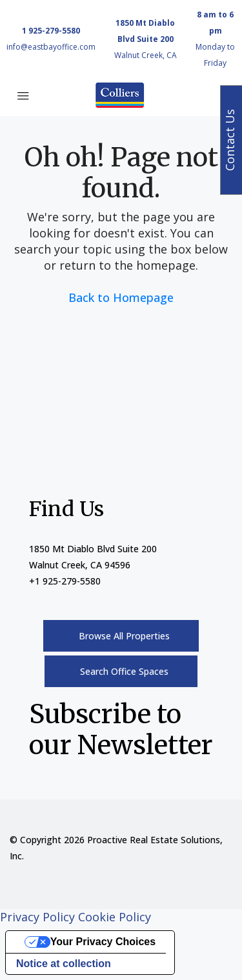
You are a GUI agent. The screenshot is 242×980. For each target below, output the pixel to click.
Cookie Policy (115, 917)
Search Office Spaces (124, 671)
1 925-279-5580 (51, 31)
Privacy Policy (37, 917)
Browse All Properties (124, 636)
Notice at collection (64, 964)
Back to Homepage (121, 297)
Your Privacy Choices (103, 942)
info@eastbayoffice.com (51, 47)
